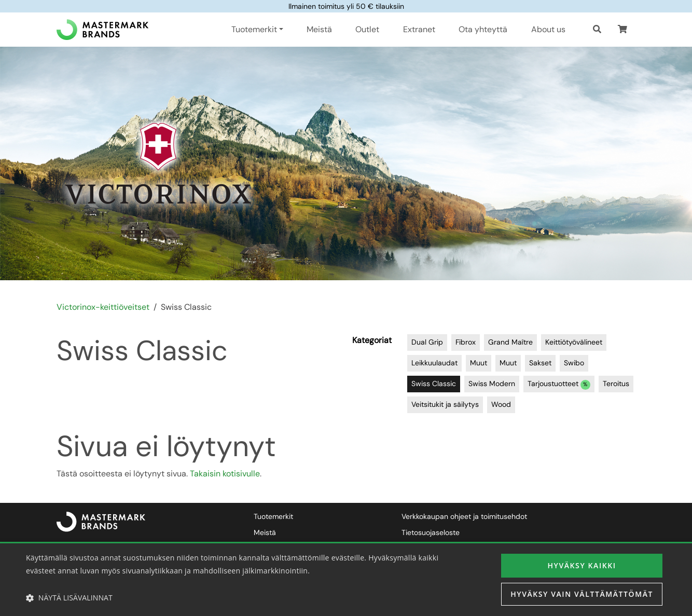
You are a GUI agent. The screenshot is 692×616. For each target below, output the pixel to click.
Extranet (419, 29)
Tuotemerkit (273, 516)
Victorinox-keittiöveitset (103, 307)
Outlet (367, 29)
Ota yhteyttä (483, 29)
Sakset (540, 363)
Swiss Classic (434, 384)
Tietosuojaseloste (431, 532)
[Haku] (597, 30)
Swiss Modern (492, 384)
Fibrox (466, 342)
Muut (479, 363)
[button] (622, 30)
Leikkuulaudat (434, 363)
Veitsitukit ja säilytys (445, 404)
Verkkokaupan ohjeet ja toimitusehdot (464, 516)
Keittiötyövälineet (574, 342)
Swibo (574, 363)
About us (548, 29)
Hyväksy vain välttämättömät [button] (582, 594)
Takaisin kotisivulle (225, 474)
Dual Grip (427, 342)
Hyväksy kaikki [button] (582, 565)
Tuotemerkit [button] (254, 29)
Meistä (319, 29)
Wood (501, 404)
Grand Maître (510, 342)
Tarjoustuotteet (559, 384)
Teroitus (616, 384)
